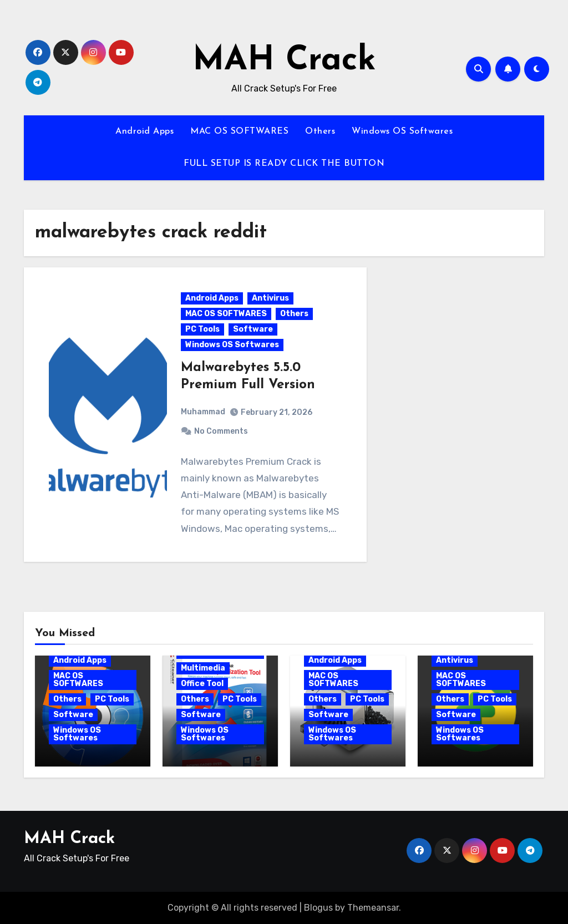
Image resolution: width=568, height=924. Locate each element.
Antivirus (270, 298)
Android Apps (144, 131)
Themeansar (373, 908)
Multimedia (203, 668)
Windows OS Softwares (402, 131)
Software (253, 329)
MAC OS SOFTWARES (239, 131)
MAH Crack (284, 61)
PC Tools (202, 329)
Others (320, 131)
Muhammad (203, 412)
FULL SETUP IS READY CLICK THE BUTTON (284, 164)
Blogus (318, 908)
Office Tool (202, 684)
